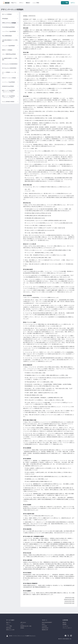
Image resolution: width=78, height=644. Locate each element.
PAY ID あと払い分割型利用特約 (9, 68)
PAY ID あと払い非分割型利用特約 (10, 64)
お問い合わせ (23, 622)
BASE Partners (45, 628)
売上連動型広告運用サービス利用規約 (10, 59)
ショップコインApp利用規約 (9, 31)
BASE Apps (9, 628)
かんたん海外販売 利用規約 (8, 102)
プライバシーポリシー (67, 628)
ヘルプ (22, 624)
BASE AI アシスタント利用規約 (9, 78)
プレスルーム (65, 626)
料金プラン (14, 3)
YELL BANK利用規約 (7, 36)
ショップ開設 (65, 3)
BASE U (44, 624)
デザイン (21, 3)
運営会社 (64, 622)
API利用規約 (5, 19)
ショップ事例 (36, 3)
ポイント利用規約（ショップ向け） (9, 73)
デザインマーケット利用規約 (9, 23)
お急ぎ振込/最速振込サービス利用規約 (10, 41)
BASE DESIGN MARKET (47, 622)
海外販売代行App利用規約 (8, 86)
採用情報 (64, 624)
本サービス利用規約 (7, 14)
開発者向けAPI (45, 630)
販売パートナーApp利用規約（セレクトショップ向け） (9, 91)
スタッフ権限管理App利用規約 (9, 54)
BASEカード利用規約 (7, 50)
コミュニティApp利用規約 (8, 46)
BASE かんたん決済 (10, 630)
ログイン (73, 3)
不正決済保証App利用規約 (8, 27)
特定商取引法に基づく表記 (26, 626)
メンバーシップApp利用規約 (9, 82)
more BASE (44, 626)
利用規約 (22, 628)
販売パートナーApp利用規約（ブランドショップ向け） (9, 97)
